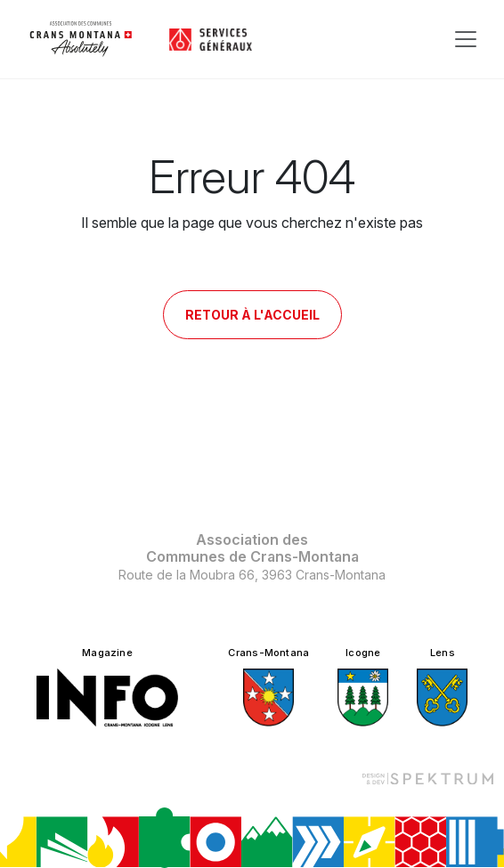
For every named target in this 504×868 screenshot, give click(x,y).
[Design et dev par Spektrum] (427, 778)
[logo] (81, 39)
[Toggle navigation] (466, 39)
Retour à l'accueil (252, 315)
